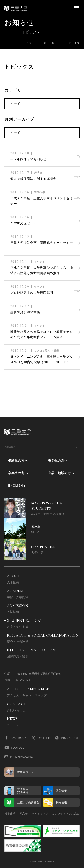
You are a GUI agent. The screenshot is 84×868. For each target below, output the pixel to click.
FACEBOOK (16, 738)
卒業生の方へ (18, 473)
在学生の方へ (58, 460)
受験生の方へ (18, 460)
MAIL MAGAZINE (19, 757)
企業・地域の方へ (61, 473)
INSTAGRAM (66, 738)
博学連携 (10, 814)
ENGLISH (15, 486)
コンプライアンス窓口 (66, 814)
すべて (15, 104)
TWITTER (41, 738)
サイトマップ (40, 814)
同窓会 (24, 814)
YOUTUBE (15, 748)
